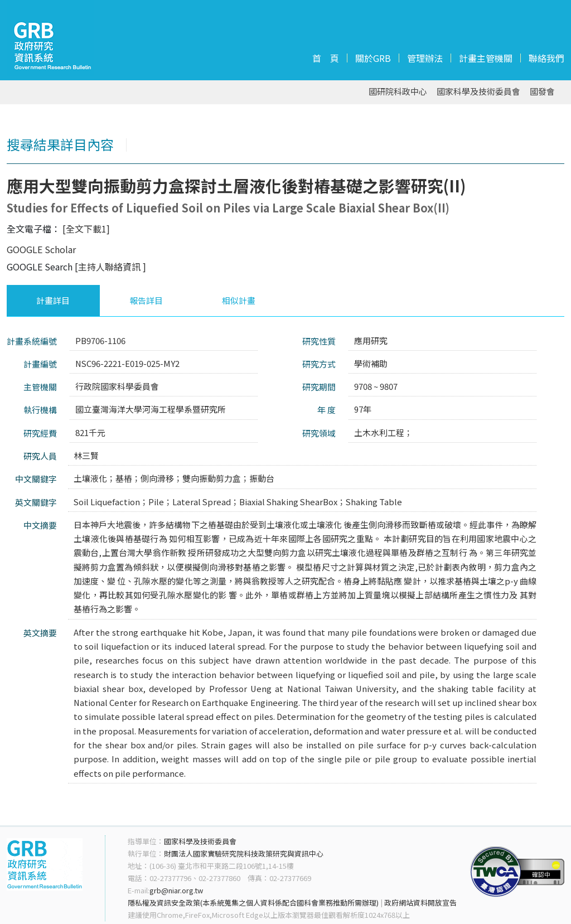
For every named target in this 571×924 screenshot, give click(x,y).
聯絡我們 (546, 58)
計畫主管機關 (486, 58)
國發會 (542, 92)
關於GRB (373, 58)
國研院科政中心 (398, 92)
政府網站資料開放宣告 (420, 903)
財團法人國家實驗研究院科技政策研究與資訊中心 (244, 853)
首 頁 (326, 58)
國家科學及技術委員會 (478, 92)
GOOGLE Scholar (41, 249)
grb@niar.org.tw (176, 890)
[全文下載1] (86, 229)
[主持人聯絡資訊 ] (110, 267)
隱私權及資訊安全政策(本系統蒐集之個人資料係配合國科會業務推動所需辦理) (253, 903)
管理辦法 (425, 58)
